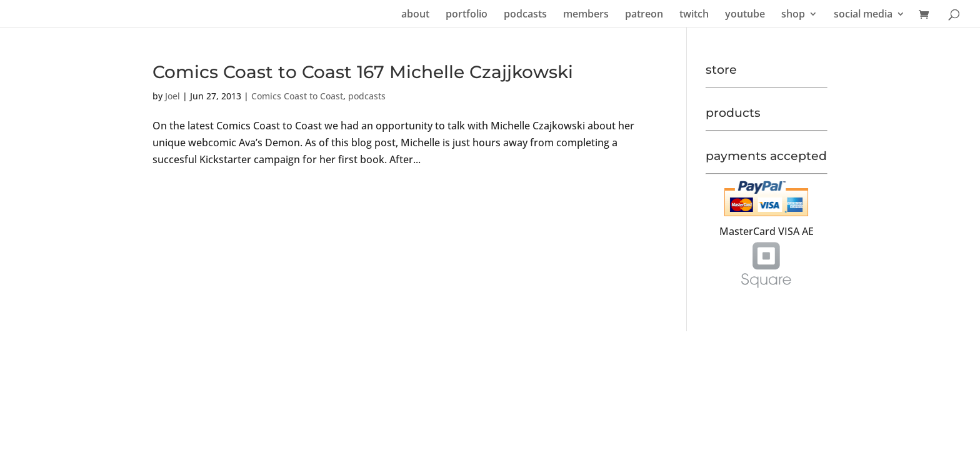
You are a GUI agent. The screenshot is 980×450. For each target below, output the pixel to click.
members (586, 15)
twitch (694, 15)
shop (793, 15)
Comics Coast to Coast (297, 96)
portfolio (467, 15)
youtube (745, 15)
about (415, 15)
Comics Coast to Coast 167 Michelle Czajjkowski (363, 72)
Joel (172, 96)
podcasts (525, 15)
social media (863, 15)
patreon (644, 15)
